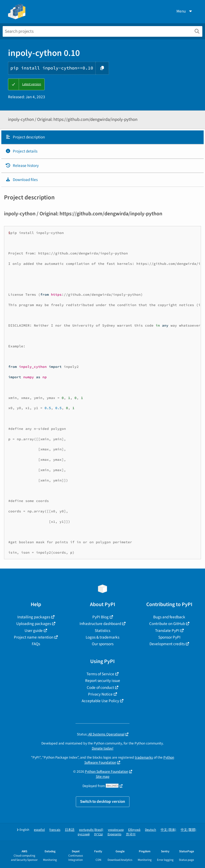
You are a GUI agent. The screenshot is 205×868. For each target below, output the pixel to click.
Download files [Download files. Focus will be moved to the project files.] (21, 180)
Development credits (167, 644)
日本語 (70, 830)
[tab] (102, 137)
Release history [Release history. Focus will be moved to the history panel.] (22, 166)
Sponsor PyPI (169, 637)
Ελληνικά (134, 830)
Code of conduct (100, 688)
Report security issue (103, 681)
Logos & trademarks (102, 637)
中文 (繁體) (188, 830)
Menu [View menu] (185, 11)
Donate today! (103, 748)
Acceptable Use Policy (100, 701)
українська (116, 830)
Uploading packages (34, 624)
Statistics (102, 631)
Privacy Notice (100, 694)
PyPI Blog (100, 617)
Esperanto (115, 834)
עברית (99, 834)
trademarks (144, 757)
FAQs (36, 644)
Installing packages (34, 617)
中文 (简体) (168, 830)
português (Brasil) (91, 830)
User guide (34, 631)
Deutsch (151, 830)
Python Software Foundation (107, 772)
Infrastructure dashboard (100, 624)
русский (84, 834)
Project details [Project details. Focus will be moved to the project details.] (21, 151)
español (39, 830)
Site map (103, 777)
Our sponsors (103, 644)
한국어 (131, 834)
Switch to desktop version (103, 801)
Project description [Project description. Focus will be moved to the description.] (25, 137)
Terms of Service (100, 674)
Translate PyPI (167, 631)
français (55, 830)
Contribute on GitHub (167, 624)
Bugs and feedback (169, 617)
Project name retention (34, 637)
